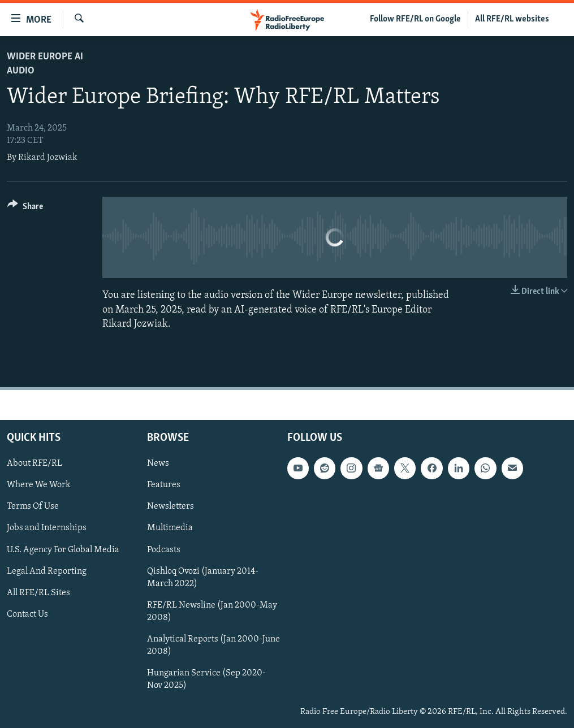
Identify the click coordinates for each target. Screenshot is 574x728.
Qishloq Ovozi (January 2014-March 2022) (203, 577)
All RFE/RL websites (512, 19)
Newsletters (171, 506)
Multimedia (170, 528)
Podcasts (164, 549)
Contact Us (27, 614)
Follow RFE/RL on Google (415, 19)
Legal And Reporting (47, 571)
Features (164, 485)
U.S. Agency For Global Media (63, 549)
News (158, 463)
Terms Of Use (33, 506)
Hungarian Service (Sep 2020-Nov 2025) (206, 679)
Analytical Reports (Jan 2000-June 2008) (213, 645)
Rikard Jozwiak (48, 158)
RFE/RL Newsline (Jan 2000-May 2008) (212, 612)
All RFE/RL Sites (38, 593)
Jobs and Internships (47, 528)
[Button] (25, 208)
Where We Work (39, 485)
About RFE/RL (34, 463)
